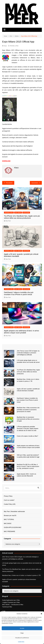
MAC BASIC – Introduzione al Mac (13, 605)
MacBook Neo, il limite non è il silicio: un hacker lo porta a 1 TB (21, 575)
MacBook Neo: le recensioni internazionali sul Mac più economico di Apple (28, 419)
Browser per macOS (10, 516)
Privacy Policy (8, 496)
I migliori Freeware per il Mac (11, 602)
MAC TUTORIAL (9, 519)
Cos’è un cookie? (9, 500)
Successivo (36, 183)
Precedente (8, 183)
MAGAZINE (26, 213)
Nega (22, 633)
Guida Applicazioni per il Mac (11, 600)
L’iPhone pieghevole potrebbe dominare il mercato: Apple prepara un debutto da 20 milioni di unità (28, 429)
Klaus (4, 46)
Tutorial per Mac (7, 607)
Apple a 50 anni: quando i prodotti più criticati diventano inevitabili (19, 581)
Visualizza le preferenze (22, 638)
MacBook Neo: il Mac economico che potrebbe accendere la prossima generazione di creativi (28, 410)
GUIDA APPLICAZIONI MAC (13, 527)
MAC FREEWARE (9, 531)
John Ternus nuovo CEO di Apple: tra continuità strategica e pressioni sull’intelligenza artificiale (28, 353)
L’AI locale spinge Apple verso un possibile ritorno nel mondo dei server (22, 564)
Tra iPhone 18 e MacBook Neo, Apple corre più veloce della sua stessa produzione (28, 372)
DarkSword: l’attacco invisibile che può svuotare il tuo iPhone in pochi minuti (27, 400)
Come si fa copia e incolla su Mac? (27, 436)
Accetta (22, 628)
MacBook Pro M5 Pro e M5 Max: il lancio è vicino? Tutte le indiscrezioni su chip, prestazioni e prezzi (28, 466)
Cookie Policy (21, 642)
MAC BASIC (8, 523)
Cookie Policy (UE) (10, 504)
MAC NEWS (18, 213)
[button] (41, 614)
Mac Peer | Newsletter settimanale (14, 511)
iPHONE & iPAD (14, 46)
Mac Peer (7, 221)
